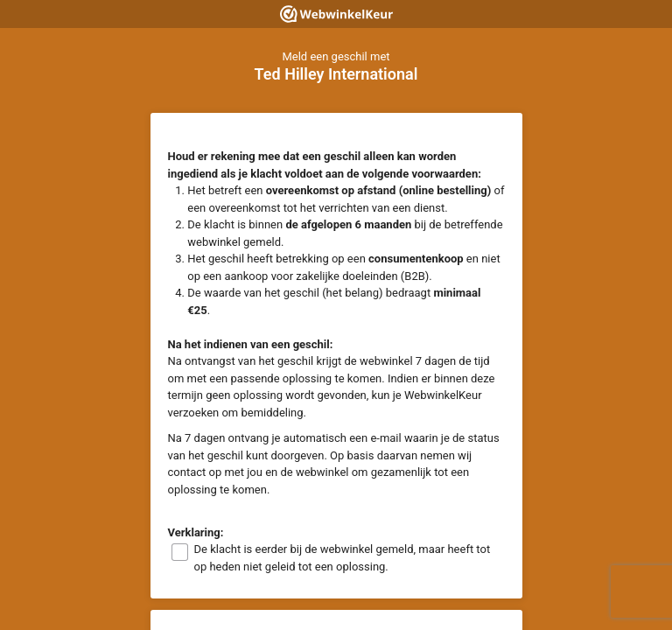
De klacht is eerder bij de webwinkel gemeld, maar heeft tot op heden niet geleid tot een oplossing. (343, 558)
